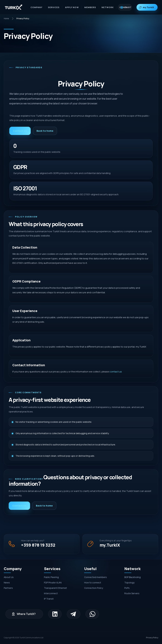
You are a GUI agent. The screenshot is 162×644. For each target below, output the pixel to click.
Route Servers (132, 593)
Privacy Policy (152, 638)
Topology (129, 583)
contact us (116, 372)
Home (6, 18)
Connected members (95, 577)
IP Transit (49, 599)
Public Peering (51, 577)
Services (54, 7)
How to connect (93, 583)
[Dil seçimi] (125, 7)
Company (36, 7)
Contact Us (20, 131)
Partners (8, 588)
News (7, 583)
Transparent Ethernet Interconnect (55, 591)
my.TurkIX (148, 7)
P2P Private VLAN (53, 583)
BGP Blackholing (132, 577)
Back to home (45, 131)
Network (108, 7)
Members (90, 7)
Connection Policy (94, 588)
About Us (9, 577)
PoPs (127, 588)
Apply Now (72, 7)
